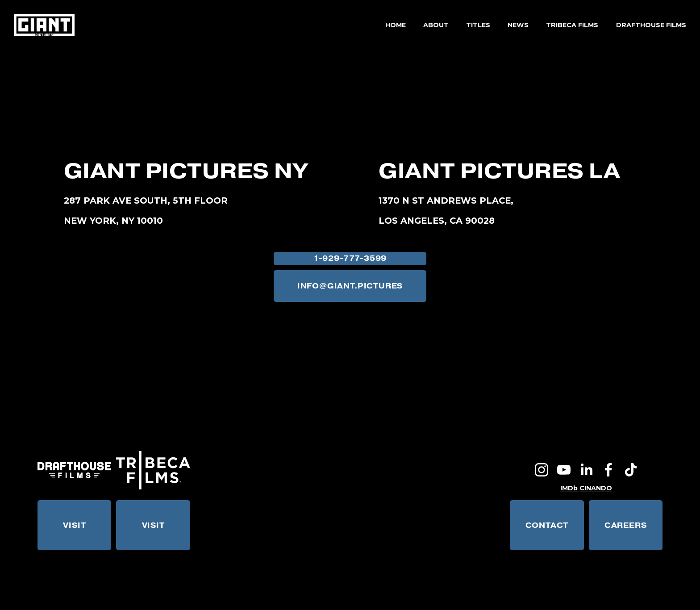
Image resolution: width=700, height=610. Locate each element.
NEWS (518, 25)
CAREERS (626, 525)
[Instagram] (542, 470)
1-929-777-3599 (350, 258)
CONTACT (547, 525)
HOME (396, 25)
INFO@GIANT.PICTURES (350, 286)
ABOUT (436, 25)
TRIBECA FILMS (572, 25)
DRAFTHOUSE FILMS (651, 25)
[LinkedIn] (586, 470)
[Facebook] (608, 470)
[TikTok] (631, 470)
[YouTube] (564, 470)
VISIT (74, 525)
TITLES (478, 25)
